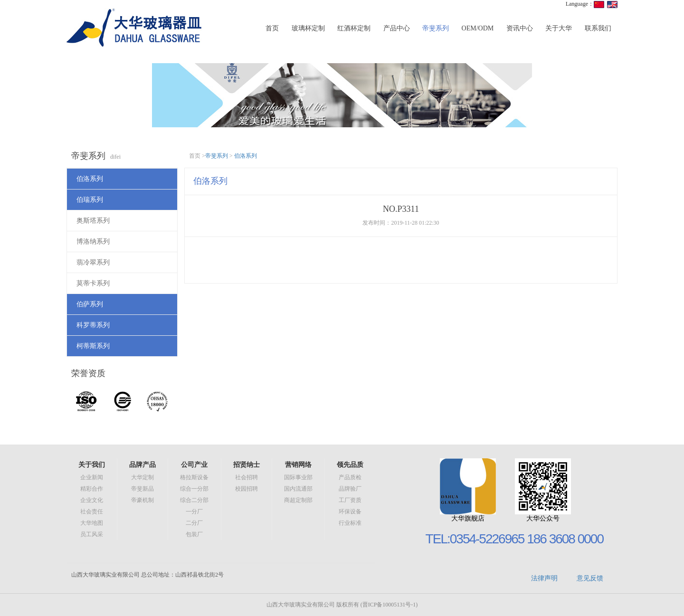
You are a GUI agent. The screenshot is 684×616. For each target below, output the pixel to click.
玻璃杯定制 (308, 28)
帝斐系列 (436, 28)
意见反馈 (590, 578)
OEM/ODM (478, 28)
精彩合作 (92, 489)
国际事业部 (298, 477)
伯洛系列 (90, 179)
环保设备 (350, 512)
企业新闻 (92, 477)
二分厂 (194, 523)
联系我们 (598, 28)
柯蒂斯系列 (93, 346)
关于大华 (559, 28)
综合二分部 (194, 500)
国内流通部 (298, 489)
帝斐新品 (142, 489)
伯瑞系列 (90, 200)
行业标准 (350, 523)
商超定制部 (298, 500)
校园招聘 (247, 489)
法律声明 (544, 578)
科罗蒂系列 (93, 325)
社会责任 (92, 512)
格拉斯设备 (194, 477)
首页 (272, 28)
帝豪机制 (142, 500)
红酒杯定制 (354, 28)
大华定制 (142, 477)
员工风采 (92, 534)
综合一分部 (194, 489)
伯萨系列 (90, 304)
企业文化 (92, 500)
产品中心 (397, 28)
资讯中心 (520, 28)
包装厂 (194, 534)
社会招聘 (247, 477)
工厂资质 (350, 500)
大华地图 (92, 523)
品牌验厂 (350, 489)
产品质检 (350, 477)
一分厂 (194, 512)
